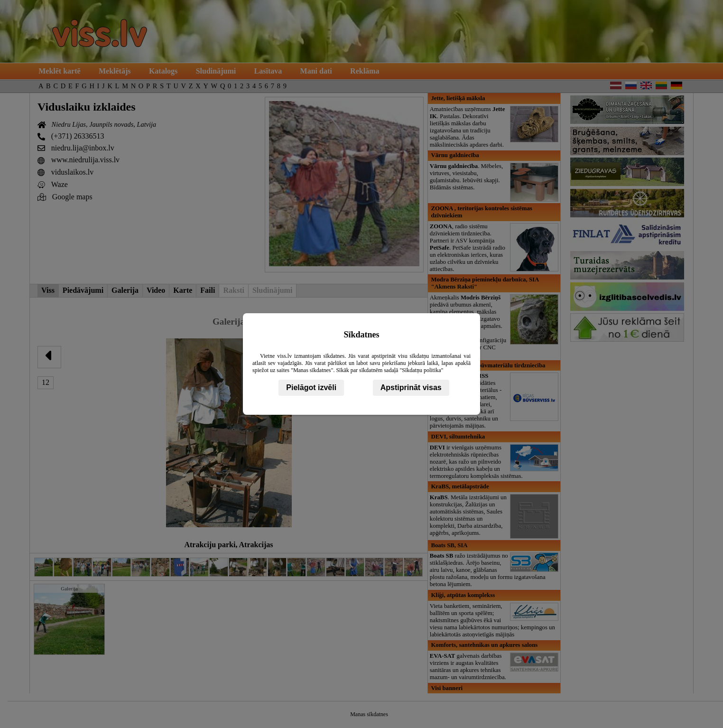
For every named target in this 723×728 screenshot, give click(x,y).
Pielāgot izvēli (311, 387)
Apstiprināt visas (411, 387)
